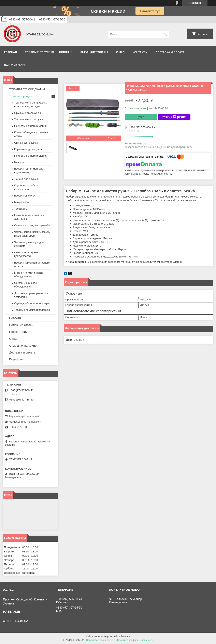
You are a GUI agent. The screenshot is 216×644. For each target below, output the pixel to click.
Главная (10, 52)
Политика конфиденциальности (135, 640)
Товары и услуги (38, 52)
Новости (15, 318)
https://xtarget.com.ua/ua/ (24, 416)
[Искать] (165, 34)
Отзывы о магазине (23, 345)
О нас (120, 52)
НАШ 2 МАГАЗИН (15, 65)
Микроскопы (22, 202)
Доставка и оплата (170, 52)
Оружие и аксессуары (27, 113)
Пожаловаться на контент (101, 640)
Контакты (140, 52)
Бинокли (19, 162)
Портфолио (17, 359)
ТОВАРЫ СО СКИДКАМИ (27, 89)
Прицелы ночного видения (30, 126)
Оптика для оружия (26, 143)
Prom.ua (125, 637)
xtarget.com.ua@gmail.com (25, 422)
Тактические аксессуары (29, 119)
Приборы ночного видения (30, 156)
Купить (141, 117)
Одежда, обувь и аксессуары (32, 303)
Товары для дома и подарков (32, 310)
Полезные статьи (21, 325)
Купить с (174, 117)
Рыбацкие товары (94, 52)
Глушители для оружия (28, 149)
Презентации (18, 332)
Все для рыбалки (25, 196)
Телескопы (21, 209)
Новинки (66, 52)
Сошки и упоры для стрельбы (32, 225)
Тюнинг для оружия (26, 179)
